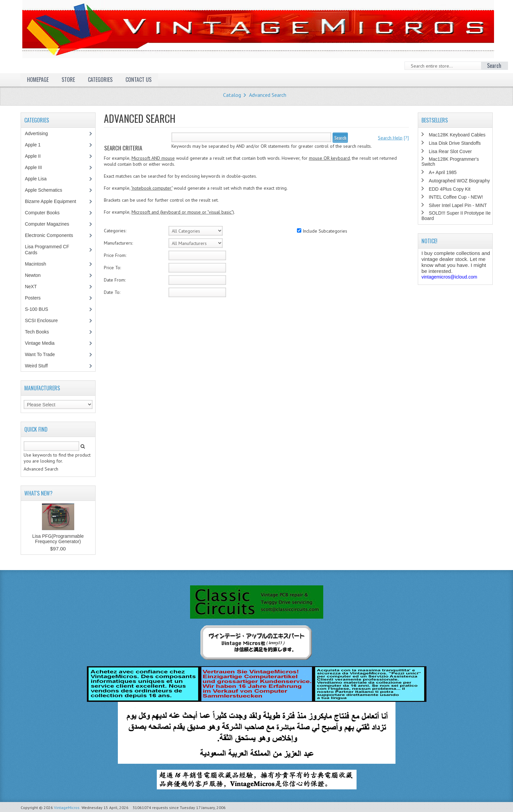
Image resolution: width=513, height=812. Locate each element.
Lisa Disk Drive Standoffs (455, 143)
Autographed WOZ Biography (459, 181)
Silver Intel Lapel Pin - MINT (458, 205)
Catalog (232, 95)
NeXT (31, 287)
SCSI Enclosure (45, 320)
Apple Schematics (47, 190)
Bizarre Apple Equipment (54, 201)
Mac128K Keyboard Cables (457, 135)
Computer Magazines (52, 224)
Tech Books (42, 332)
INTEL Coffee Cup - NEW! (456, 197)
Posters (36, 298)
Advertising (40, 133)
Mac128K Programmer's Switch (450, 162)
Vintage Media (43, 343)
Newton (33, 275)
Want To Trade (40, 354)
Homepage (38, 80)
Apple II (36, 156)
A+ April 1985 (443, 172)
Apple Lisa (41, 179)
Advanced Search (268, 95)
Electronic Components (53, 235)
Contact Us (138, 80)
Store (68, 80)
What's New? (38, 493)
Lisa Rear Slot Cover (450, 151)
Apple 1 (36, 145)
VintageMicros (67, 808)
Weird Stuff (40, 366)
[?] (393, 138)
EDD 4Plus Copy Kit (450, 189)
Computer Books (47, 213)
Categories (100, 80)
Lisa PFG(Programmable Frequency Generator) (58, 539)
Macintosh (39, 264)
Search (340, 138)
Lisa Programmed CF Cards (47, 250)
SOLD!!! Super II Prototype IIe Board (456, 215)
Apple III (37, 167)
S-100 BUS (40, 309)
